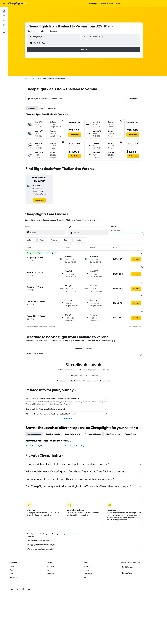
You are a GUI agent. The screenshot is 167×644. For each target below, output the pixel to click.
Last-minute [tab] (56, 108)
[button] (4, 4)
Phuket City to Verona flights (79, 434)
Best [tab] (45, 108)
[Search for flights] (4, 11)
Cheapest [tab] (35, 108)
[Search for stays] (4, 16)
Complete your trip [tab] (57, 422)
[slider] (147, 233)
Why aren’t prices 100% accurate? (89, 537)
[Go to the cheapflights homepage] (17, 4)
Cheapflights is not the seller (89, 529)
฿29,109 (106, 26)
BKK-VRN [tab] (82, 337)
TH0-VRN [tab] (77, 364)
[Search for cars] (4, 20)
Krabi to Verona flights (38, 434)
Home (30, 79)
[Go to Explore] (4, 25)
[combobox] (36, 31)
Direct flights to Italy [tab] (76, 422)
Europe (37, 79)
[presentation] (116, 26)
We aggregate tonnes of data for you (89, 533)
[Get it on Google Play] (134, 556)
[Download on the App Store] (134, 561)
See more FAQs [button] (70, 407)
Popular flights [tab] (134, 422)
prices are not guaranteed (76, 522)
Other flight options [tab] (117, 422)
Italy (43, 79)
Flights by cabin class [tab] (96, 422)
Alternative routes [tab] (38, 422)
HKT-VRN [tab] (93, 337)
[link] (43, 200)
